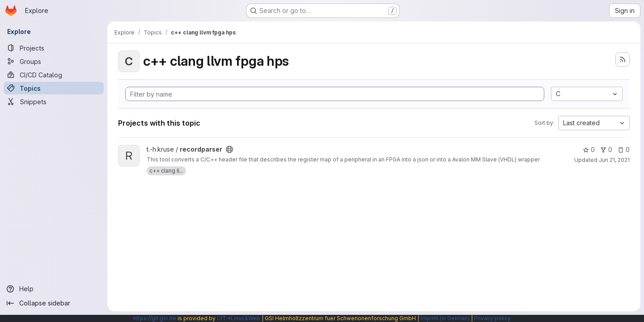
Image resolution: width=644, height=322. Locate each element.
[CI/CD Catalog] (54, 75)
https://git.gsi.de (155, 318)
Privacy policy (492, 318)
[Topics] (54, 88)
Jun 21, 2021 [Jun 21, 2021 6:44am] (614, 160)
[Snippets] (54, 102)
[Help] (54, 289)
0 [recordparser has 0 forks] (606, 150)
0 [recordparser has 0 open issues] (624, 150)
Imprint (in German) (445, 318)
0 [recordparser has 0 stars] (589, 150)
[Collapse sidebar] (54, 303)
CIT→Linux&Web (239, 318)
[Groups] (54, 61)
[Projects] (54, 48)
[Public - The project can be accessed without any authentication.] (229, 149)
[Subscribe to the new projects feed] (623, 59)
